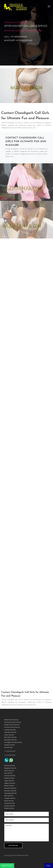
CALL (49, 866)
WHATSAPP (7, 866)
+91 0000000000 (10, 751)
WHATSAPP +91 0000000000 (18, 40)
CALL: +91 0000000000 (16, 37)
